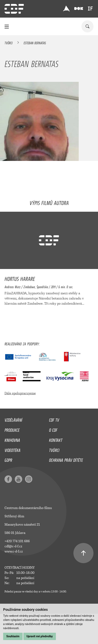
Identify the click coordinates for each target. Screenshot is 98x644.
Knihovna (12, 439)
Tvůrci (9, 42)
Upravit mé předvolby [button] (40, 636)
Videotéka (12, 449)
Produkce (12, 429)
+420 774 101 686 (17, 541)
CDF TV (54, 419)
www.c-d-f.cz (14, 551)
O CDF (53, 429)
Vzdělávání (13, 419)
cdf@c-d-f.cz (13, 546)
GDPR (8, 459)
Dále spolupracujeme (20, 393)
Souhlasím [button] (13, 636)
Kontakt (56, 439)
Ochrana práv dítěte (66, 459)
